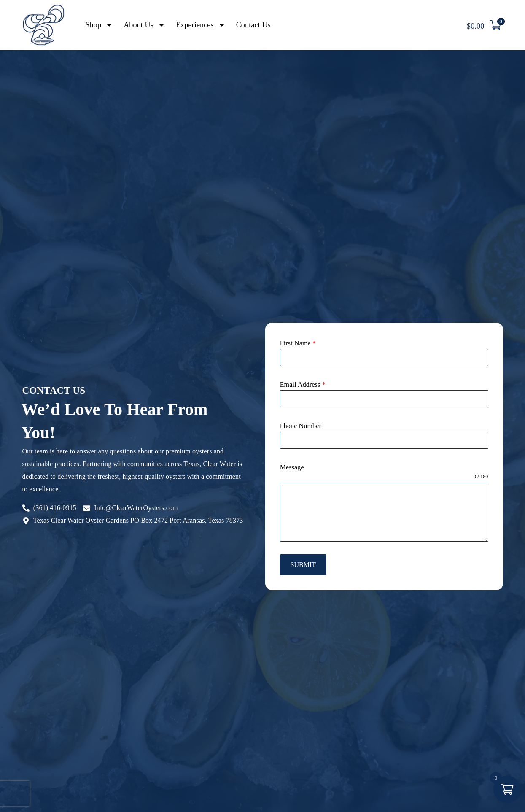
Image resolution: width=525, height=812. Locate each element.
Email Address (303, 384)
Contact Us (253, 25)
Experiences (201, 25)
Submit (303, 565)
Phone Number (301, 426)
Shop (100, 25)
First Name (298, 343)
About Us (144, 25)
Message (292, 467)
